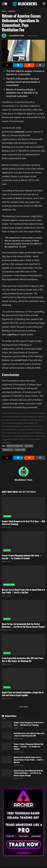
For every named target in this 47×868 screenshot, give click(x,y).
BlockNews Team (17, 36)
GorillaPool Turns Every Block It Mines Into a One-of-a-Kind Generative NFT (29, 734)
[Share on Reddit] (29, 65)
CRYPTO (7, 550)
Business (29, 446)
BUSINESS (12, 11)
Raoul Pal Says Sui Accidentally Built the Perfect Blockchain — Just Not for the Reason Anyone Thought (23, 625)
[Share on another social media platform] (40, 65)
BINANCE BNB (9, 585)
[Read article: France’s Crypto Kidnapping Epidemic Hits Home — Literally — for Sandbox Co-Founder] (23, 542)
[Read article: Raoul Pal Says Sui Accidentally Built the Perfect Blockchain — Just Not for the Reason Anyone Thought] (23, 611)
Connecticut (8, 450)
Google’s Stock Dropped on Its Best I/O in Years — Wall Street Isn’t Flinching (23, 523)
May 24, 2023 (33, 36)
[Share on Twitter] (7, 65)
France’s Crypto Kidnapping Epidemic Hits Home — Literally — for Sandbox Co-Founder (22, 557)
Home (4, 11)
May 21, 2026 (7, 527)
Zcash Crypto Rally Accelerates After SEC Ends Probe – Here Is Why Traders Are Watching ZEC (23, 660)
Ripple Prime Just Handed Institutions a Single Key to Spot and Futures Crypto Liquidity (23, 694)
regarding (12, 334)
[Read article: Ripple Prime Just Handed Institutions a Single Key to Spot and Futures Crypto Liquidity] (23, 679)
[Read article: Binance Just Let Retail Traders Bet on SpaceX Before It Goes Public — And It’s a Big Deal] (23, 576)
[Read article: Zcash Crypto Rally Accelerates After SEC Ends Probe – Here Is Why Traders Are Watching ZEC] (23, 645)
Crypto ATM (20, 450)
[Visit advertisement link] (23, 822)
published (19, 132)
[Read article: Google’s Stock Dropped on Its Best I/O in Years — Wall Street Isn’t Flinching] (23, 508)
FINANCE (7, 516)
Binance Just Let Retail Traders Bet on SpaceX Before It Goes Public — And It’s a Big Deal (23, 591)
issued (18, 360)
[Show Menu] (44, 4)
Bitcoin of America (15, 446)
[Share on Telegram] (18, 65)
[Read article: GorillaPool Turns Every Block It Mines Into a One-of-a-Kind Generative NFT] (7, 736)
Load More (23, 707)
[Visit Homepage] (25, 4)
